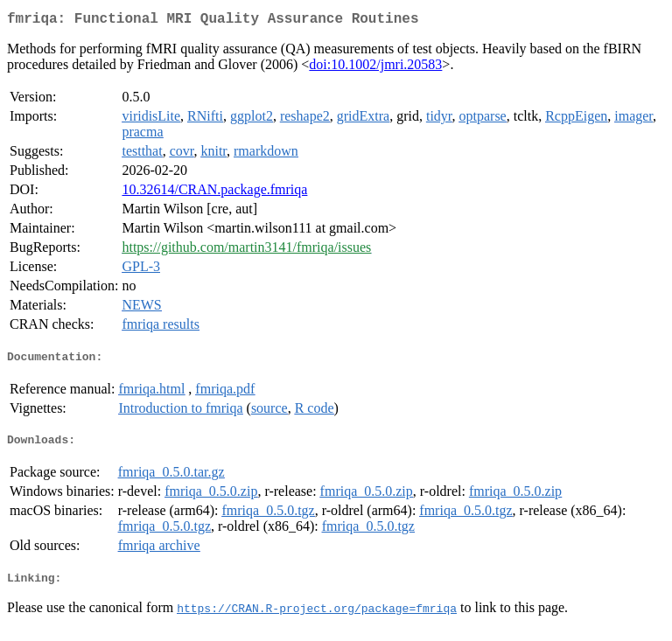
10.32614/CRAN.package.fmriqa (214, 193)
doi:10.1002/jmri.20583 (375, 68)
